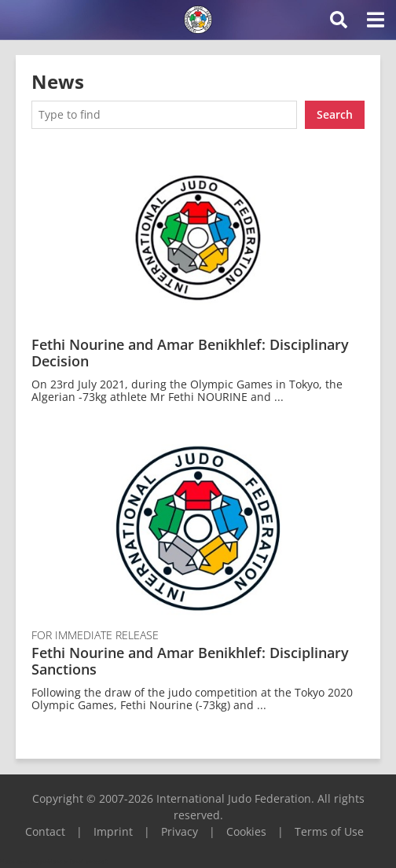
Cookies (246, 831)
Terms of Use (329, 831)
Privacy (180, 831)
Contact (45, 831)
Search (335, 114)
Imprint (113, 831)
